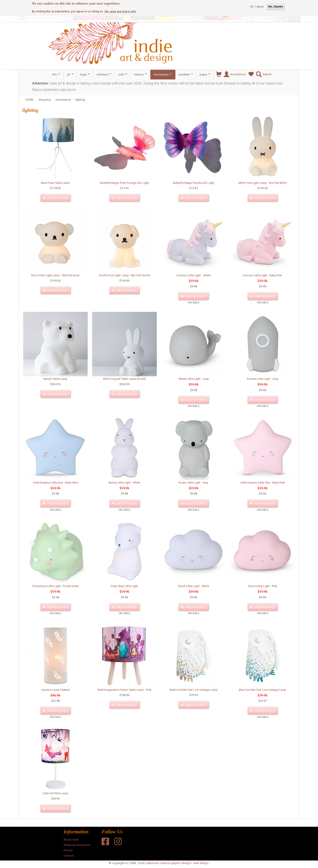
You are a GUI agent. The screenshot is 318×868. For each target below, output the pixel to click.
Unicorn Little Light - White (193, 275)
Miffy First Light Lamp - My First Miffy (263, 183)
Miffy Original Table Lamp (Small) (125, 379)
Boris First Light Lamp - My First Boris (55, 275)
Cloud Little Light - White (194, 586)
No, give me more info (120, 11)
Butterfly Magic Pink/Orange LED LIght (124, 183)
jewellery (186, 74)
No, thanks (276, 7)
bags (85, 74)
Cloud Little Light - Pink (263, 586)
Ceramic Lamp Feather (56, 690)
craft (123, 74)
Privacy (68, 850)
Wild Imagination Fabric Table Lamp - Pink (125, 690)
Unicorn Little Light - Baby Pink (262, 275)
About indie (71, 840)
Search (263, 74)
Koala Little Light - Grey (194, 483)
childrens (104, 74)
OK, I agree (257, 7)
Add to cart (55, 198)
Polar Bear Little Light (124, 586)
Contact (69, 856)
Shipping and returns (77, 845)
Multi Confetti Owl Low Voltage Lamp (194, 690)
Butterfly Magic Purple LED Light (194, 183)
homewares (163, 74)
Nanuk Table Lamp (56, 379)
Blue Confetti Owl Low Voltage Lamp (263, 690)
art (70, 74)
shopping (45, 100)
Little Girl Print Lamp (55, 793)
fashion (140, 74)
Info (56, 74)
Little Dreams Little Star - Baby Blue (55, 483)
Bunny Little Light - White (125, 483)
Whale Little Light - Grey (194, 379)
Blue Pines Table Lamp (56, 183)
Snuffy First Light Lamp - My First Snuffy (125, 275)
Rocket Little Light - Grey (263, 379)
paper (205, 74)
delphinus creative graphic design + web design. (178, 863)
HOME (30, 100)
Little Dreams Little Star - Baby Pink (263, 483)
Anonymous (234, 74)
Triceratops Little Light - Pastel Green (56, 586)
